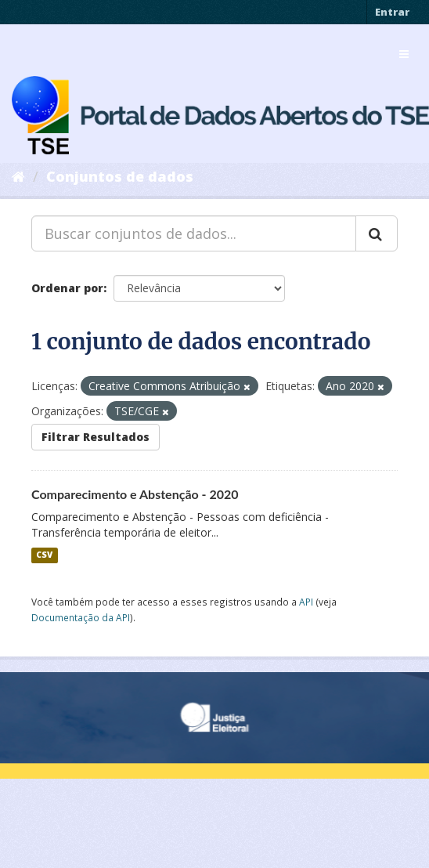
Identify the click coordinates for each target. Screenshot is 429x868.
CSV (44, 555)
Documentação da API (81, 617)
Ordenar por (67, 288)
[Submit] (377, 233)
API (306, 602)
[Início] (18, 176)
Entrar (392, 12)
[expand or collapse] (404, 54)
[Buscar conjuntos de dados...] (194, 233)
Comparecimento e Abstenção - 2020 (135, 494)
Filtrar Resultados (96, 437)
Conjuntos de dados (120, 176)
